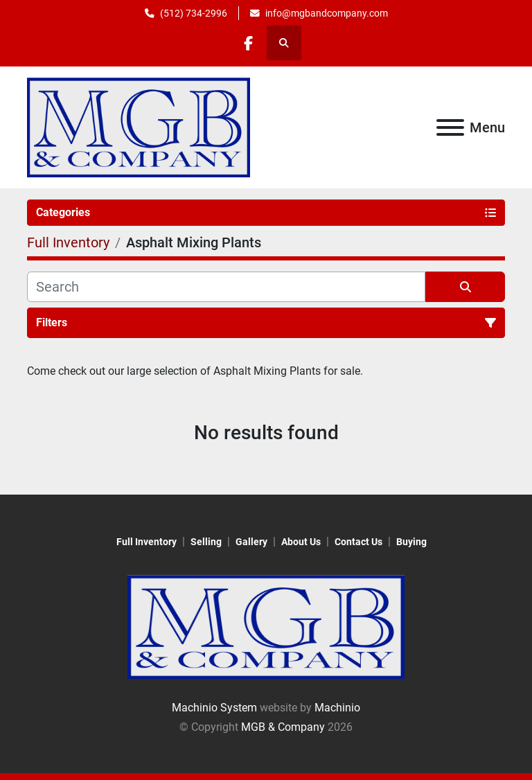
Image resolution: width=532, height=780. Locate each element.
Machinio (337, 708)
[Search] (226, 287)
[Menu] (450, 127)
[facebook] (248, 43)
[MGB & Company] (266, 627)
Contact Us (358, 542)
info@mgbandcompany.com (327, 13)
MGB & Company (283, 727)
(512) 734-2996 (194, 13)
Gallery (251, 542)
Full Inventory (147, 542)
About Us (301, 542)
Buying (411, 542)
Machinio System (214, 708)
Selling (206, 542)
